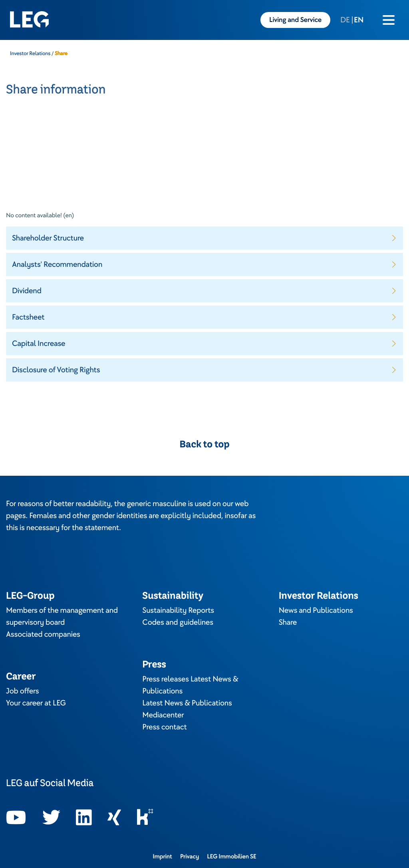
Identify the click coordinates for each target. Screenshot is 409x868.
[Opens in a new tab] (16, 818)
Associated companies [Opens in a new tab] (43, 634)
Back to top (205, 444)
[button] (204, 238)
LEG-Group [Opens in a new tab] (30, 595)
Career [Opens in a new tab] (21, 676)
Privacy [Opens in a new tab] (190, 856)
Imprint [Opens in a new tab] (162, 856)
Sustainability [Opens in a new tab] (173, 595)
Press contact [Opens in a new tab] (164, 727)
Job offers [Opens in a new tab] (22, 691)
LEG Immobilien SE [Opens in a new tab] (232, 856)
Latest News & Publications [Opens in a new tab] (187, 703)
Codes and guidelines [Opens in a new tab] (178, 622)
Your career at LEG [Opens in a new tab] (36, 703)
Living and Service (295, 20)
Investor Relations (30, 54)
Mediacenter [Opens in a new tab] (163, 715)
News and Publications (316, 610)
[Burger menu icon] (389, 20)
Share (288, 622)
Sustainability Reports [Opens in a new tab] (178, 610)
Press (154, 664)
